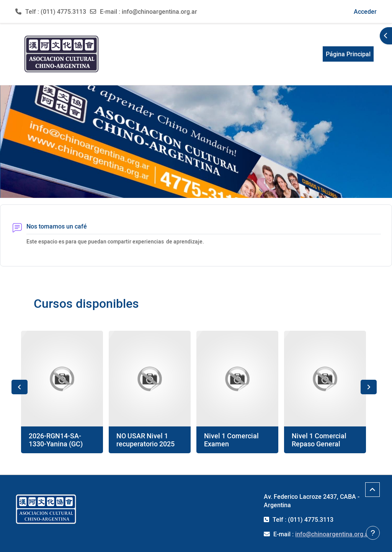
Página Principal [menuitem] (348, 54)
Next (369, 387)
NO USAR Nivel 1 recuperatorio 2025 (145, 440)
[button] (304, 11)
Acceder (365, 11)
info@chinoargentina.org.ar (159, 11)
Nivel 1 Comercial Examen (231, 440)
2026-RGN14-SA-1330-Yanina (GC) (56, 440)
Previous (20, 387)
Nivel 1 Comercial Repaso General (319, 440)
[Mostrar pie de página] (373, 533)
